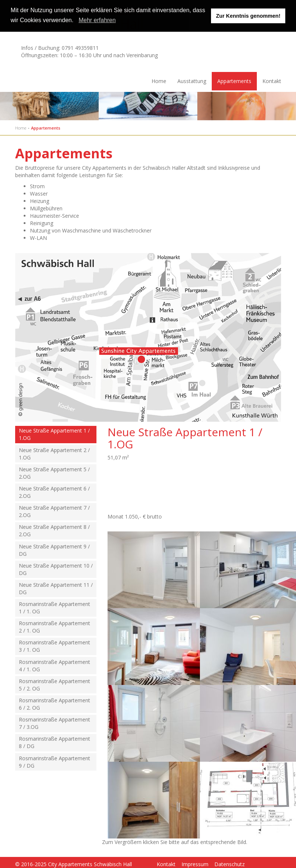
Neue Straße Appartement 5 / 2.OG (54, 473)
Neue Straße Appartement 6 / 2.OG (54, 492)
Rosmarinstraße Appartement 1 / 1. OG (55, 608)
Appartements (234, 81)
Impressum (195, 864)
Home (159, 81)
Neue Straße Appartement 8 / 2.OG (54, 531)
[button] (76, 21)
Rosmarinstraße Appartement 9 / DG (55, 762)
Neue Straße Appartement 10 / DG (56, 569)
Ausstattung (192, 81)
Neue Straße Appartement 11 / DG (56, 588)
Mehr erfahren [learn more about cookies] (97, 20)
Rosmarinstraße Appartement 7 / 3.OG (55, 723)
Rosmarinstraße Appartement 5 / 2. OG (55, 685)
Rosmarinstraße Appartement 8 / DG (55, 742)
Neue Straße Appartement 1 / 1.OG (54, 434)
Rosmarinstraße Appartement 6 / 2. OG (55, 704)
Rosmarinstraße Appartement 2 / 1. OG (55, 627)
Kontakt (272, 81)
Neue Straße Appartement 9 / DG (54, 550)
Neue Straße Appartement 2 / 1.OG (54, 454)
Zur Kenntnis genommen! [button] (248, 16)
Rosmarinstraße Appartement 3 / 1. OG (55, 646)
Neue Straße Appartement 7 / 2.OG (54, 511)
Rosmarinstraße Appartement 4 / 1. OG (55, 666)
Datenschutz (229, 864)
